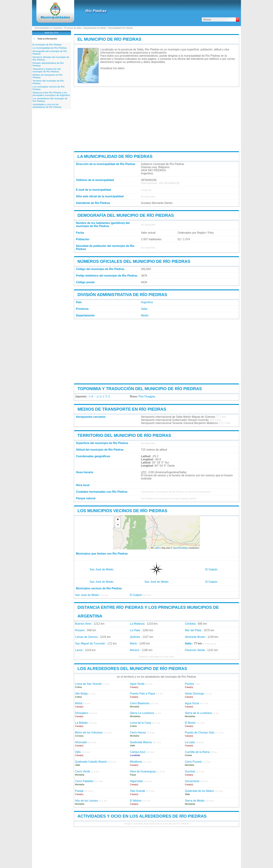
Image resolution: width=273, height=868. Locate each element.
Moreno (135, 650)
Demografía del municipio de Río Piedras (126, 215)
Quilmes (135, 637)
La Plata (135, 630)
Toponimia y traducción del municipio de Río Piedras (140, 389)
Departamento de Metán (95, 28)
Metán (145, 315)
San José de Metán (102, 569)
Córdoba (190, 624)
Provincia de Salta (73, 28)
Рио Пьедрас (147, 396)
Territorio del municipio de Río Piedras (124, 435)
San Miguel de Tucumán (90, 643)
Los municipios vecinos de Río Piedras (122, 511)
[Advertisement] (157, 119)
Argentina (147, 302)
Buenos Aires (83, 624)
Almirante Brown (195, 637)
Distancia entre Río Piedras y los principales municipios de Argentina (51, 94)
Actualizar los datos (112, 68)
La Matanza (137, 624)
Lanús (79, 650)
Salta (144, 309)
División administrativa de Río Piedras (122, 295)
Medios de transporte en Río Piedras (122, 409)
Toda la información (47, 39)
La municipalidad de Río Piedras (115, 156)
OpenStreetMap (180, 548)
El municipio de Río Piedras (109, 39)
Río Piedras (96, 11)
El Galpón (211, 569)
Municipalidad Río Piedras (121, 28)
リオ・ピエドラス (99, 396)
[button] (118, 520)
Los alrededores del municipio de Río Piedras (132, 669)
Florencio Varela (195, 650)
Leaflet (155, 548)
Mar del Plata (193, 630)
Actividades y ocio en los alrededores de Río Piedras (142, 816)
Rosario (80, 630)
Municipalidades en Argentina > (49, 28)
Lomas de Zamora (86, 637)
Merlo (133, 643)
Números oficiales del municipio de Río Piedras (134, 261)
